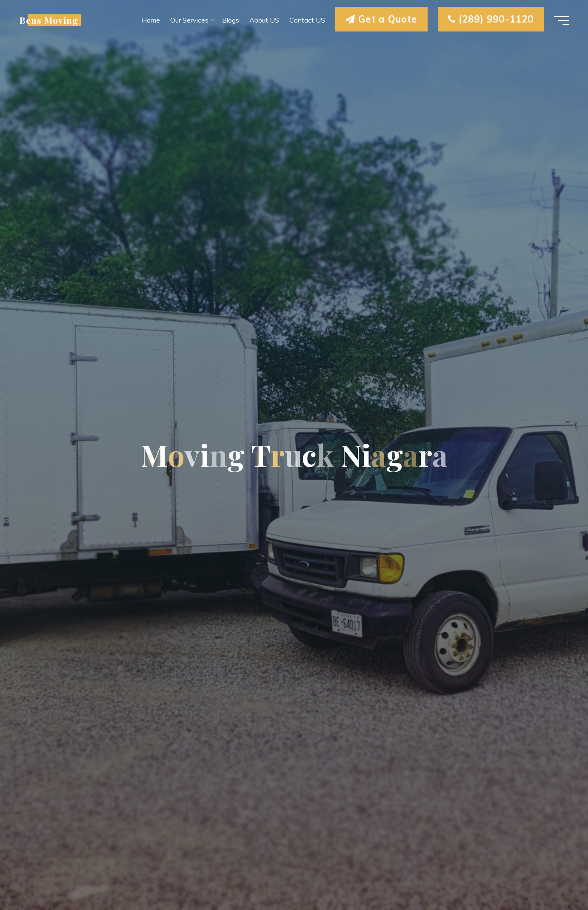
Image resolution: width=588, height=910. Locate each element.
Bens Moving (49, 20)
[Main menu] (562, 20)
